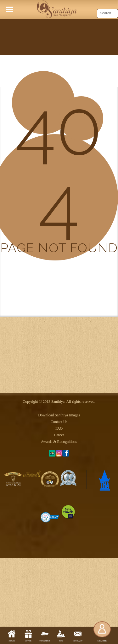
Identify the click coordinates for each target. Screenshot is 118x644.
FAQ (59, 504)
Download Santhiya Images (59, 491)
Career (59, 511)
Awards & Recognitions (59, 517)
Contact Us (59, 498)
